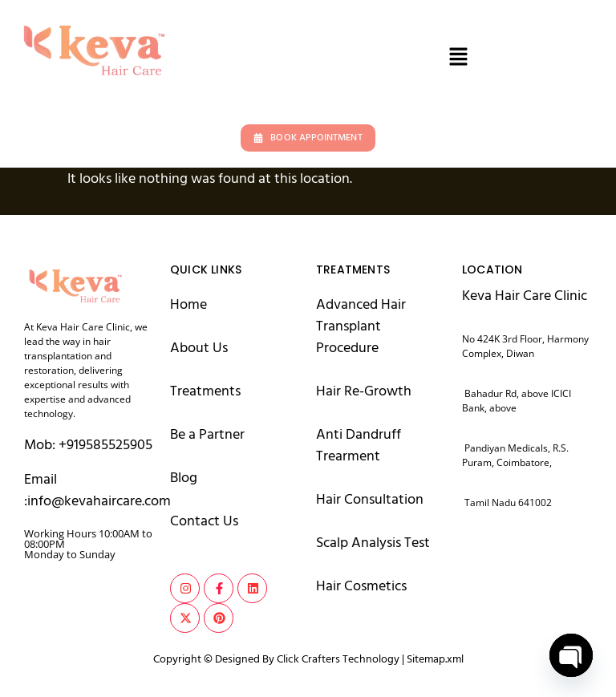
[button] (458, 58)
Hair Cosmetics (361, 586)
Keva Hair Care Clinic (525, 296)
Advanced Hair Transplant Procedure (361, 326)
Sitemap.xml (435, 659)
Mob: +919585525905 (88, 445)
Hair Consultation (370, 499)
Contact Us (204, 521)
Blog (184, 478)
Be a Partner (207, 434)
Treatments (205, 391)
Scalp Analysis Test (373, 543)
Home (188, 304)
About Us (199, 348)
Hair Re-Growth (364, 391)
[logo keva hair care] (74, 284)
